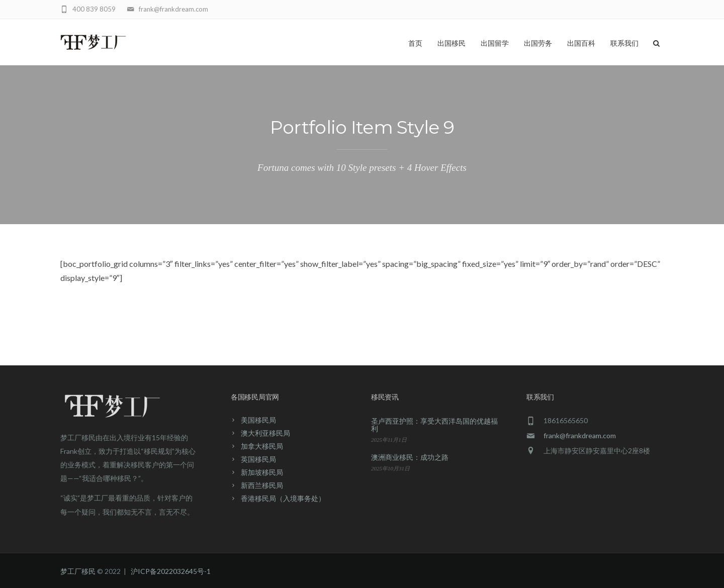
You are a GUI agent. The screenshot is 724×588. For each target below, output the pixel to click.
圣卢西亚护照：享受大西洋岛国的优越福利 (434, 425)
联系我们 (624, 43)
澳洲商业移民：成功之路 (410, 457)
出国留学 (495, 43)
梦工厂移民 (78, 571)
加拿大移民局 (262, 446)
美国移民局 (258, 420)
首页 (415, 43)
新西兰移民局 (262, 485)
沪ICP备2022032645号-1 (171, 571)
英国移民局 (258, 459)
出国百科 (581, 43)
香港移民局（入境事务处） (283, 498)
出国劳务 (538, 43)
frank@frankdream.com (580, 435)
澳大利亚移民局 (265, 433)
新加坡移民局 (262, 472)
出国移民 (451, 43)
